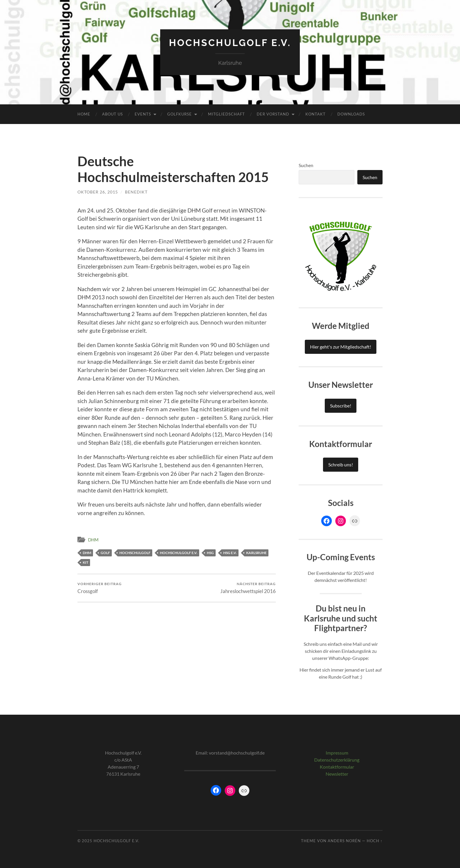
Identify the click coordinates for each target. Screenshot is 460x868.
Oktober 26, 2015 (98, 192)
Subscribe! (341, 406)
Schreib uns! (341, 464)
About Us (113, 114)
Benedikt (136, 192)
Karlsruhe (256, 553)
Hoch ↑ (375, 841)
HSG (210, 553)
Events (143, 114)
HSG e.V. (230, 553)
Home (84, 114)
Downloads (351, 114)
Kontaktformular (337, 767)
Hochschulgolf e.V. (230, 43)
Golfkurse (180, 114)
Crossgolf (100, 588)
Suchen (306, 165)
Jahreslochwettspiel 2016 (248, 588)
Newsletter (337, 774)
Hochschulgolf (135, 553)
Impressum (337, 753)
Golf (105, 553)
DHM (93, 540)
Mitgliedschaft (226, 114)
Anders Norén (344, 841)
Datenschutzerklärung (337, 760)
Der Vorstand (273, 114)
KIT (86, 562)
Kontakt (316, 114)
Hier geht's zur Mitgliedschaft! (341, 347)
